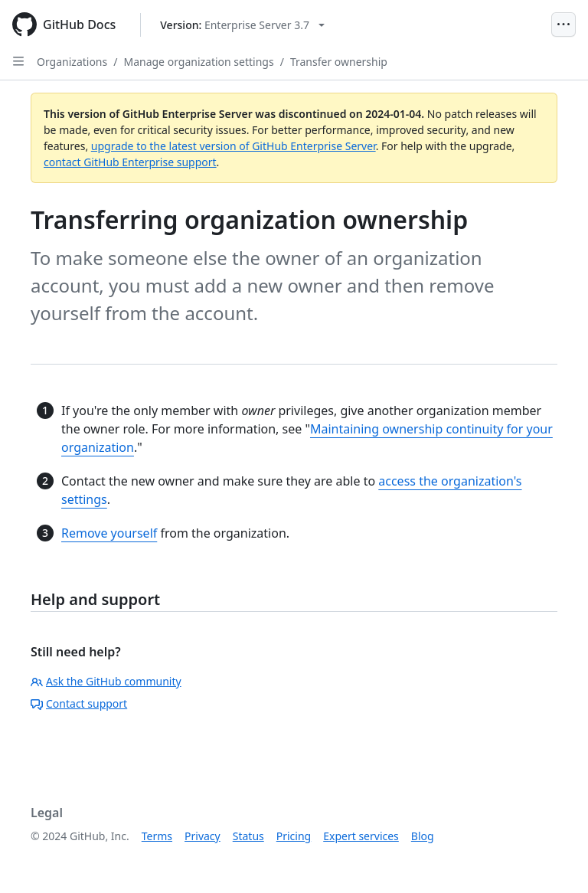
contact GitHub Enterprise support (130, 162)
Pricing (294, 836)
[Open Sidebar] (18, 61)
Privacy (203, 836)
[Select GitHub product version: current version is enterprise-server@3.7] (242, 25)
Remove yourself (109, 533)
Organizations (72, 62)
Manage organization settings (198, 62)
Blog (423, 836)
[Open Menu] (563, 25)
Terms (157, 836)
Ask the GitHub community (106, 681)
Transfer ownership (339, 62)
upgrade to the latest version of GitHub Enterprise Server (234, 146)
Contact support (79, 703)
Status (248, 836)
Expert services (361, 836)
